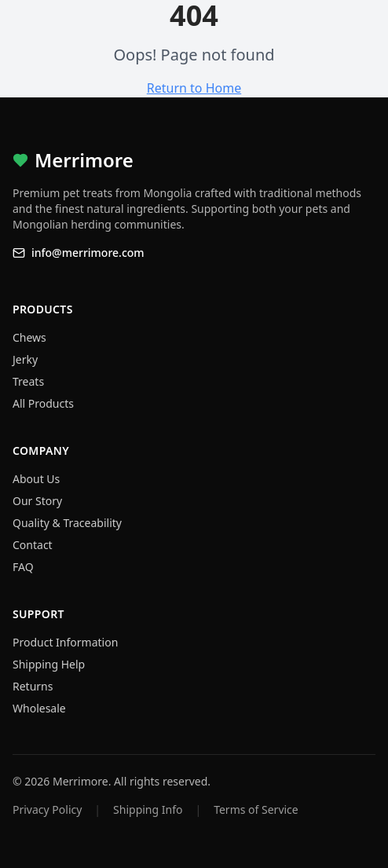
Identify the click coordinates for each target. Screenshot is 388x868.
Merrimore (73, 160)
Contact (33, 545)
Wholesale (39, 708)
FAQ (23, 567)
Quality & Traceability (67, 523)
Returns (33, 686)
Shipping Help (49, 664)
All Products (43, 403)
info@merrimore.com (79, 253)
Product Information (65, 642)
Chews (29, 337)
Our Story (37, 501)
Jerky (25, 359)
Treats (28, 381)
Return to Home (194, 88)
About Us (36, 479)
